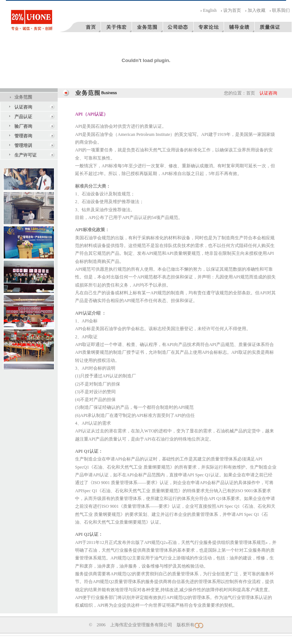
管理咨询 (23, 136)
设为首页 (232, 10)
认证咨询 (23, 107)
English (210, 10)
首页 (251, 93)
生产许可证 (26, 155)
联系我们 (281, 10)
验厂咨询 (23, 126)
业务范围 (23, 97)
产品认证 (23, 117)
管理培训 (23, 145)
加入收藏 (257, 10)
